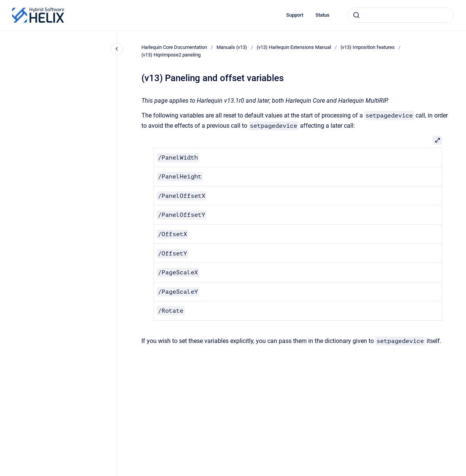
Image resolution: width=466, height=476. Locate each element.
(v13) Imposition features (368, 47)
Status (322, 15)
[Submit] (356, 15)
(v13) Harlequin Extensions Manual (294, 47)
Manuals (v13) (232, 47)
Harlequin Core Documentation (174, 47)
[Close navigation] (117, 49)
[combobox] (401, 15)
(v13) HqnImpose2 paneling (171, 55)
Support (295, 15)
